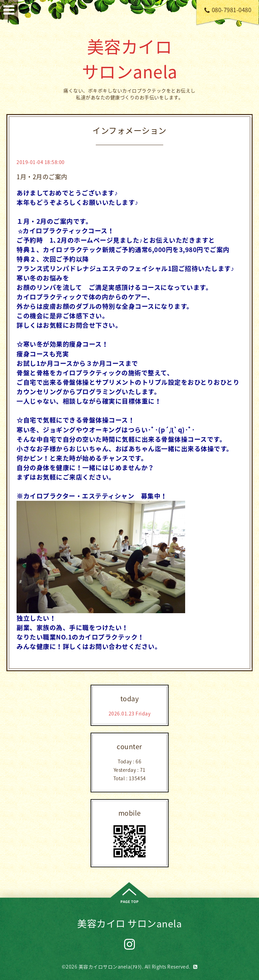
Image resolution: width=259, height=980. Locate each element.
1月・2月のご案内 (42, 177)
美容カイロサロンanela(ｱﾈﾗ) (110, 967)
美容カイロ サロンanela (130, 59)
